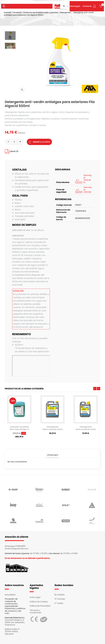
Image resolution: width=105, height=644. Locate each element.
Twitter (59, 603)
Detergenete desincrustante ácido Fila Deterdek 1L (86, 428)
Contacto (87, 6)
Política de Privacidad (40, 606)
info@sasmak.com (19, 549)
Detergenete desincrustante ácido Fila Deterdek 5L (52, 428)
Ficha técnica (63, 182)
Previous (95, 389)
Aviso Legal (35, 597)
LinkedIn (60, 595)
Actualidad (10, 595)
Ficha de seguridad (61, 191)
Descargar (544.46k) (83, 179)
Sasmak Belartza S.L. (15, 618)
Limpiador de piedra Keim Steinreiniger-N (19, 428)
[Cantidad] (14, 142)
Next (99, 389)
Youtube (60, 599)
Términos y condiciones (35, 611)
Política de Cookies (39, 602)
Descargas (75, 6)
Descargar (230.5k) (83, 190)
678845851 (20, 546)
